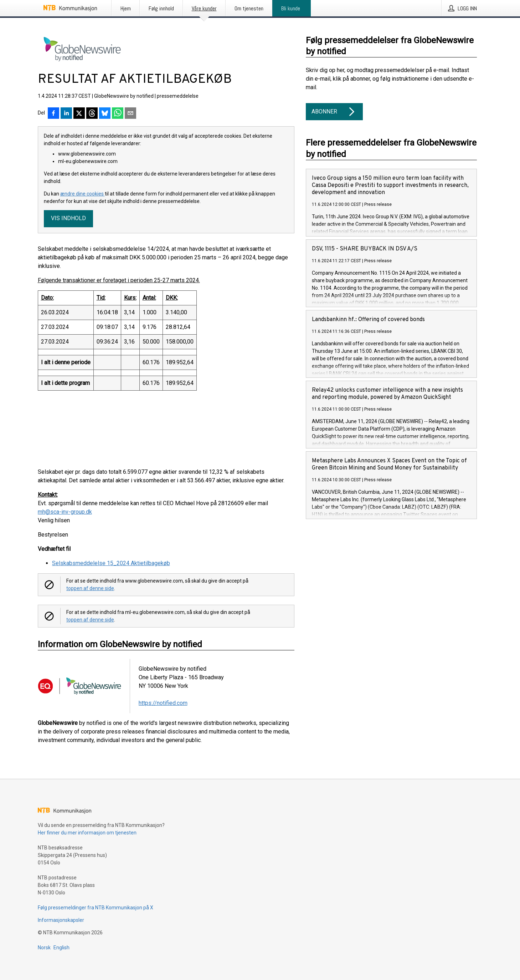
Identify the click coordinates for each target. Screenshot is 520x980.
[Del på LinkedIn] (66, 114)
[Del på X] (79, 114)
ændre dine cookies (83, 194)
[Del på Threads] (92, 114)
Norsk (44, 948)
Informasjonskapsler (61, 920)
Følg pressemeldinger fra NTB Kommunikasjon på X (96, 908)
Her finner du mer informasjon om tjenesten (87, 833)
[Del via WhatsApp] (118, 114)
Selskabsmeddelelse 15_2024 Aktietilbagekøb (111, 563)
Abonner (334, 112)
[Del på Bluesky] (105, 114)
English (61, 948)
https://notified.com (163, 703)
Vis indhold (68, 218)
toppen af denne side (90, 588)
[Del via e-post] (130, 114)
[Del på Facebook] (53, 114)
